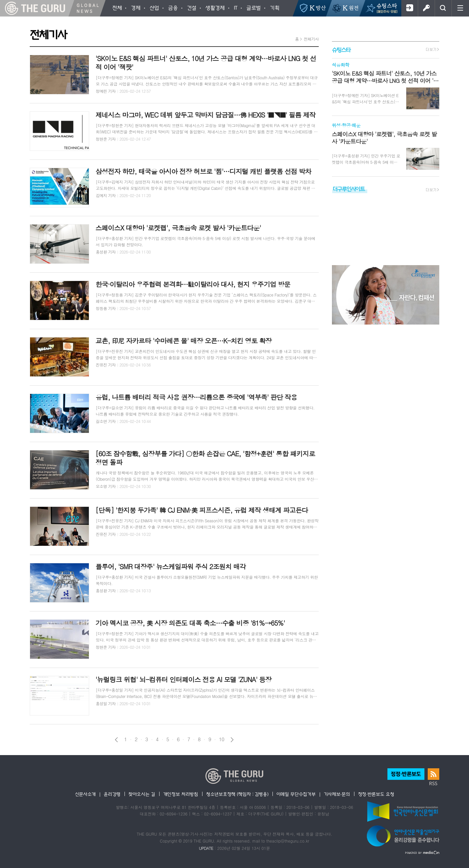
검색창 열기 (443, 8)
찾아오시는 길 (142, 794)
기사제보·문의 (337, 794)
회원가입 (409, 8)
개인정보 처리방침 (181, 794)
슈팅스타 (341, 50)
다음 (232, 740)
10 (222, 739)
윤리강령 (112, 794)
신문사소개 (86, 794)
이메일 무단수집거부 (296, 794)
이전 (116, 740)
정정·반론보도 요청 (376, 794)
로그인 (426, 8)
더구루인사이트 (349, 189)
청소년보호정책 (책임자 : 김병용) (237, 794)
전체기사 (311, 39)
